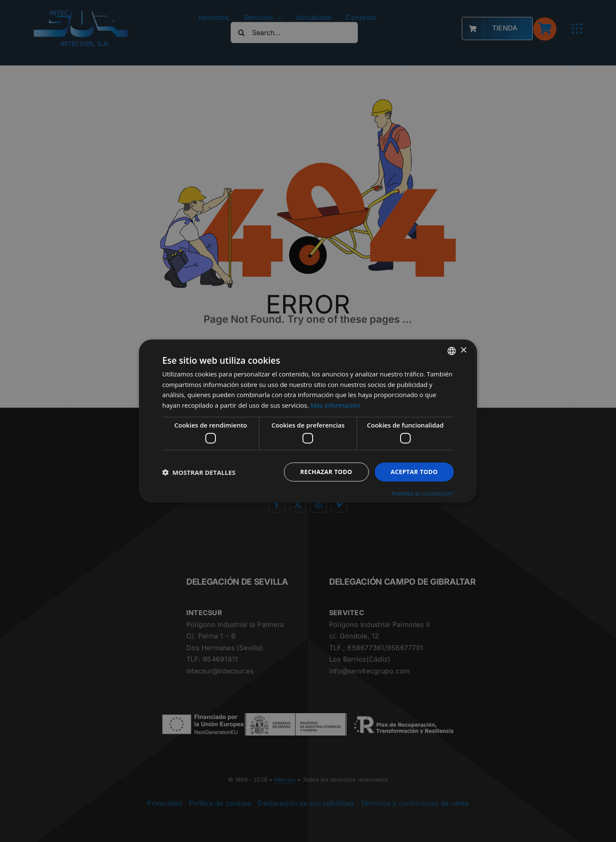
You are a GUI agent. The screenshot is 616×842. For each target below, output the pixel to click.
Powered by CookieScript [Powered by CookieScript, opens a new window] (423, 494)
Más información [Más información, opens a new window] (335, 405)
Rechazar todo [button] (326, 472)
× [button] (463, 350)
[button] (199, 472)
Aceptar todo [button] (414, 472)
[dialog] (308, 421)
